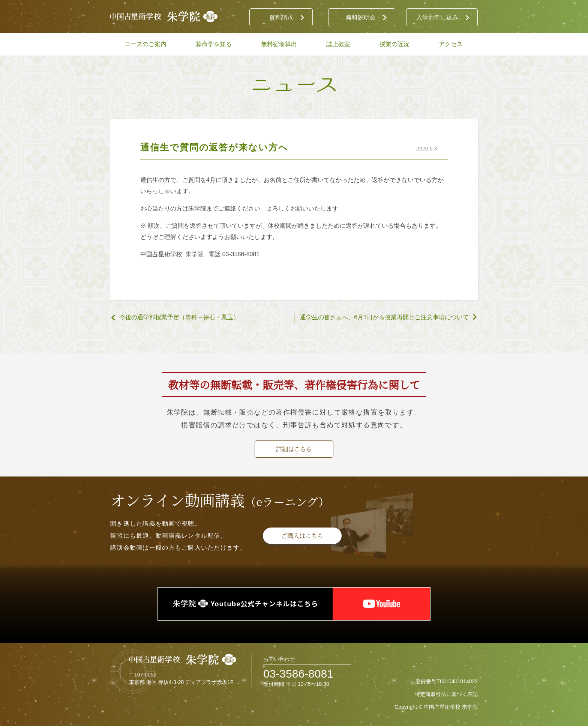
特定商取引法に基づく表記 (446, 694)
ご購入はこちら (302, 536)
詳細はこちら (294, 449)
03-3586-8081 (298, 674)
